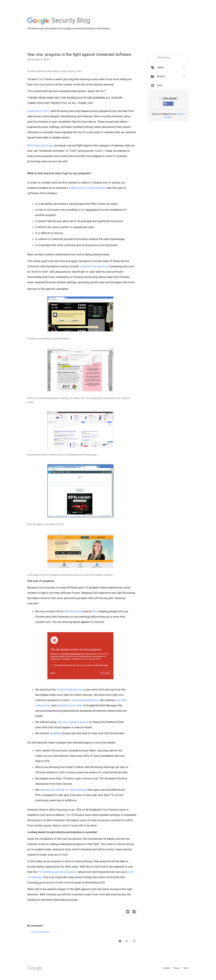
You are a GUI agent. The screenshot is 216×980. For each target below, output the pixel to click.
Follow (169, 104)
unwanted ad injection (94, 266)
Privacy (177, 968)
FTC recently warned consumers (58, 872)
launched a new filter (70, 705)
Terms (186, 968)
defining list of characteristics (87, 188)
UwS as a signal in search (73, 722)
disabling (55, 733)
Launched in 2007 (38, 111)
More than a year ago (40, 145)
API (94, 611)
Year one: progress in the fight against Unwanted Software (79, 54)
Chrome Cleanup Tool (70, 689)
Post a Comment (40, 932)
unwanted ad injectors (85, 700)
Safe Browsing (73, 611)
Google (166, 968)
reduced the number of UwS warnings (63, 790)
